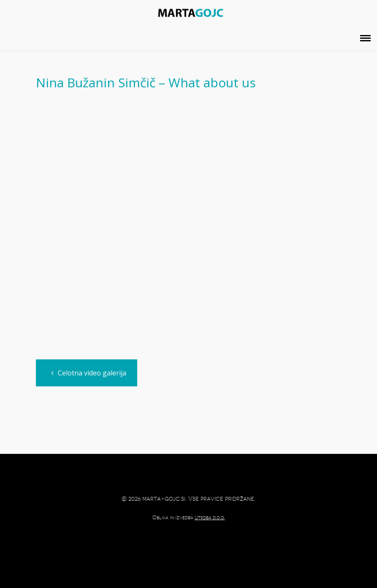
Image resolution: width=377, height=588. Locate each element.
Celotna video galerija (89, 373)
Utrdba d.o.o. (210, 518)
